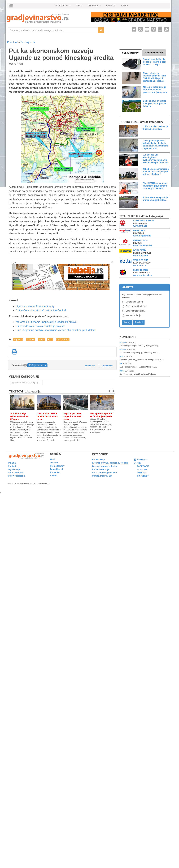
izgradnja (18, 340)
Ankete (54, 476)
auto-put (31, 340)
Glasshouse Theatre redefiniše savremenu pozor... (48, 416)
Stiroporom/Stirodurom (136, 306)
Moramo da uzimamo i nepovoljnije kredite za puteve (46, 322)
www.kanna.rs (140, 226)
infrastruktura (63, 340)
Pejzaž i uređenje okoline (104, 473)
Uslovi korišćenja (17, 476)
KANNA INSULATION (144, 221)
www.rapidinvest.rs (143, 246)
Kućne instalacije (101, 469)
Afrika (41, 340)
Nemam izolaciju (133, 315)
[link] (46, 18)
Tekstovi (54, 463)
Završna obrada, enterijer (105, 466)
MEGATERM (139, 231)
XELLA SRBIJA (141, 260)
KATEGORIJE (63, 6)
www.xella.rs (139, 265)
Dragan (123, 342)
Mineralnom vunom (134, 302)
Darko (122, 371)
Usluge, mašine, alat (102, 476)
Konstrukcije (99, 460)
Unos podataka (16, 473)
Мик (121, 357)
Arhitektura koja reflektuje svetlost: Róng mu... (20, 416)
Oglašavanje (14, 469)
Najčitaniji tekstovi (154, 53)
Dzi (121, 364)
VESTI (79, 6)
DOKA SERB (139, 250)
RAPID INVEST (141, 240)
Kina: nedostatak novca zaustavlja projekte (41, 326)
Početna (12, 42)
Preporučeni (107, 366)
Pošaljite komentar (38, 365)
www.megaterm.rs (142, 236)
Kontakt (12, 466)
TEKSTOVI (95, 6)
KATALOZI (111, 6)
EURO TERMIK (141, 270)
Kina (50, 340)
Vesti (53, 459)
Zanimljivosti (28, 42)
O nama (12, 463)
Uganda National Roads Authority (35, 306)
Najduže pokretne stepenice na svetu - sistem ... (73, 416)
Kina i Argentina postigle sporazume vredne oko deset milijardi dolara (56, 330)
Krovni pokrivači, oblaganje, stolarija (110, 463)
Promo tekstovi (58, 466)
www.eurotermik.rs (143, 275)
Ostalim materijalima (135, 311)
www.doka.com (141, 256)
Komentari (128, 337)
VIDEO (124, 6)
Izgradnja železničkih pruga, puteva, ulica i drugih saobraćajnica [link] (27, 383)
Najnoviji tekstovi (131, 53)
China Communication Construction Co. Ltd (41, 310)
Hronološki (90, 366)
